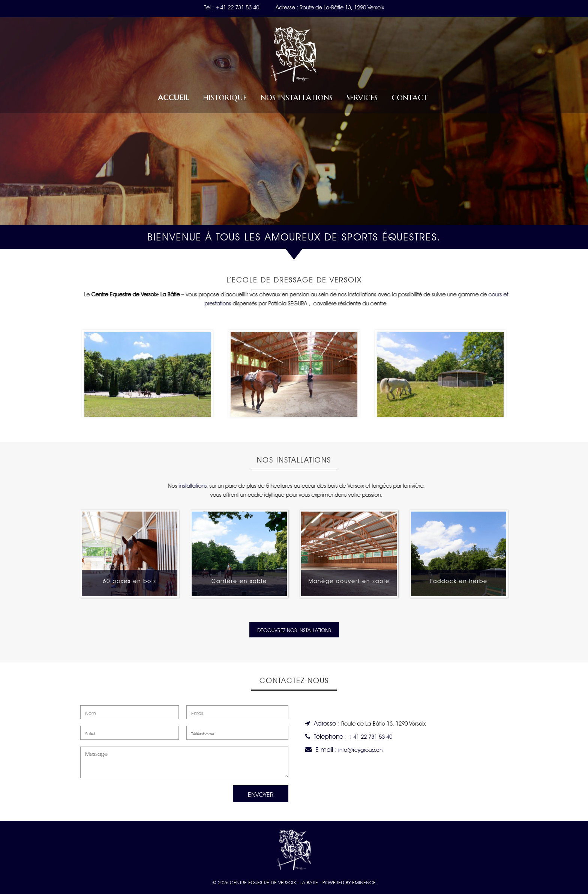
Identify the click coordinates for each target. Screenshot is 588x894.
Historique (225, 98)
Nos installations (297, 98)
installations (190, 485)
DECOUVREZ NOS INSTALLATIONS (294, 630)
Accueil (173, 98)
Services (362, 98)
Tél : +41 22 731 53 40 (232, 7)
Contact (409, 98)
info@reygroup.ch (360, 749)
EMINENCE (364, 882)
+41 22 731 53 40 (370, 736)
